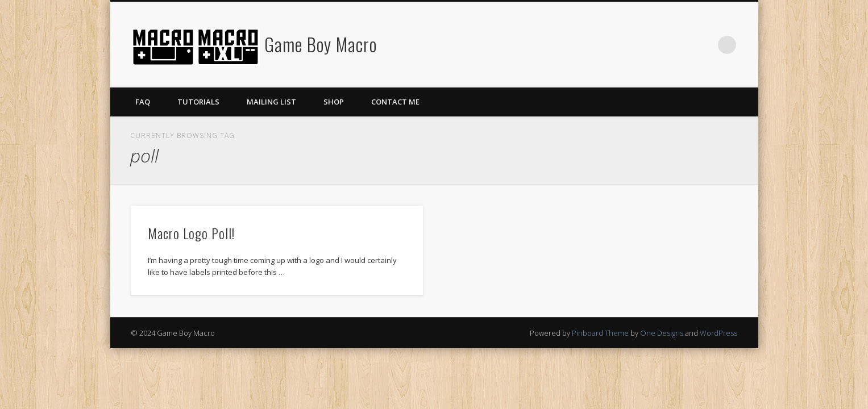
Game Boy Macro (321, 44)
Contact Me (395, 102)
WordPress (719, 333)
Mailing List (271, 102)
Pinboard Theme (600, 333)
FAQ (143, 102)
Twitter (704, 45)
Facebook (680, 45)
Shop (334, 102)
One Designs (662, 333)
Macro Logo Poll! (191, 233)
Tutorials (198, 102)
